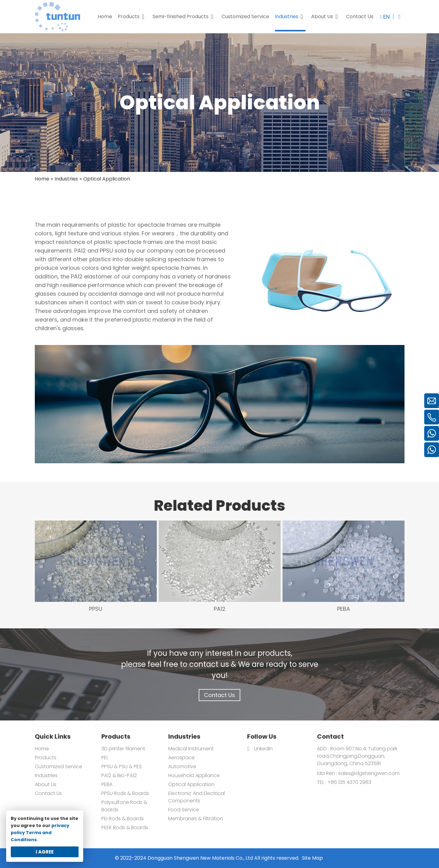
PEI (104, 758)
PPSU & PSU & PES (122, 767)
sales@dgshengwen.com (369, 773)
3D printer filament (123, 749)
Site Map (312, 858)
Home (42, 749)
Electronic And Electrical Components (197, 797)
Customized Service (59, 767)
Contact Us (219, 695)
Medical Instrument (191, 749)
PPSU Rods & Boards (125, 793)
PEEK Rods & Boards (125, 827)
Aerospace (181, 758)
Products (46, 758)
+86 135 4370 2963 (349, 782)
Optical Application (191, 784)
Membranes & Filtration (196, 819)
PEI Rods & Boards (123, 819)
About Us (46, 784)
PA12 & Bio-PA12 (119, 775)
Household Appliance (194, 775)
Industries (46, 775)
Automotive (182, 767)
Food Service (184, 810)
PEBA (107, 784)
